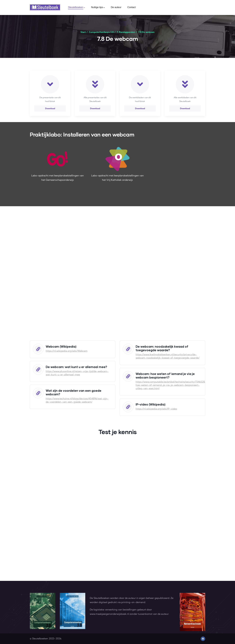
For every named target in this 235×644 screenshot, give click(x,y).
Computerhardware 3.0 (101, 32)
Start (83, 32)
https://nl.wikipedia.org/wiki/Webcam (67, 351)
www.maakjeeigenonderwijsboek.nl (109, 614)
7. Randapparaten (126, 32)
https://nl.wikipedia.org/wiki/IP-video (156, 409)
